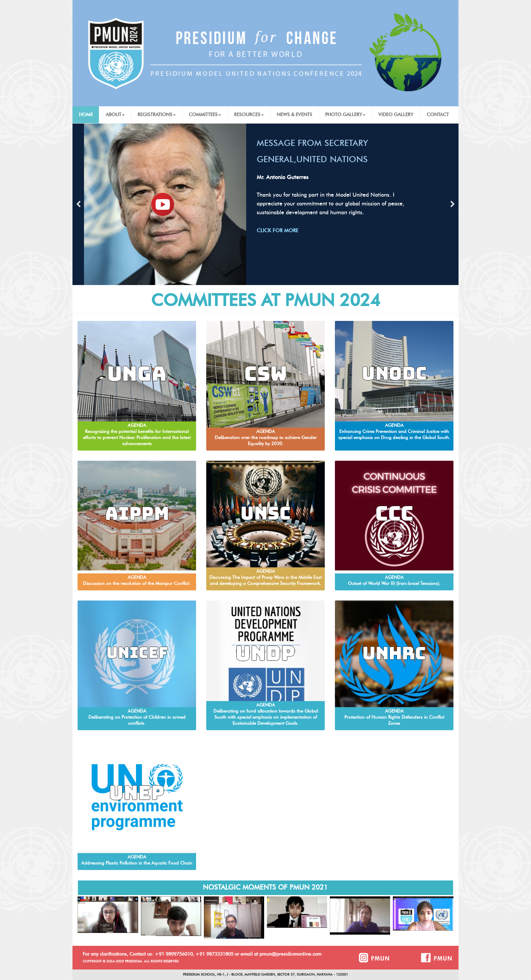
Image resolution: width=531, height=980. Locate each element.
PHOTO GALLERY (345, 115)
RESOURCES (249, 115)
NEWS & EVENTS (294, 115)
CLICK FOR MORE (278, 231)
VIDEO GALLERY (396, 115)
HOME (86, 115)
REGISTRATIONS (157, 115)
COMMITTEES (205, 115)
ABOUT (115, 115)
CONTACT (438, 115)
